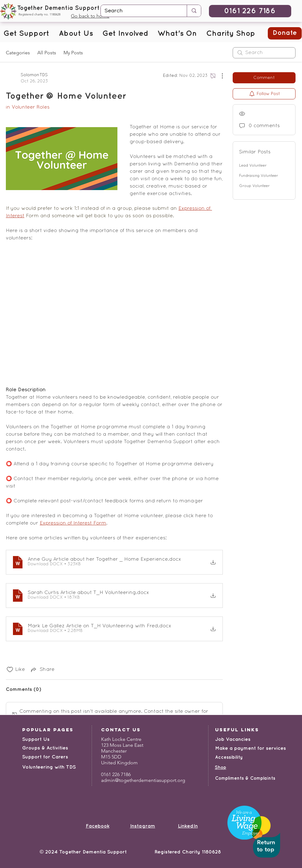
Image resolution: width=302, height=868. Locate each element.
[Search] (139, 11)
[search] (264, 53)
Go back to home (90, 16)
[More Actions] (219, 76)
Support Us (36, 739)
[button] (26, 34)
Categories (18, 53)
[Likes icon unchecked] (10, 670)
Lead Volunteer (253, 166)
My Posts (73, 53)
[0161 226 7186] (250, 11)
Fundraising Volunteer (259, 176)
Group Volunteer (254, 186)
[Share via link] (42, 670)
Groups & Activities (45, 748)
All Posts (47, 53)
